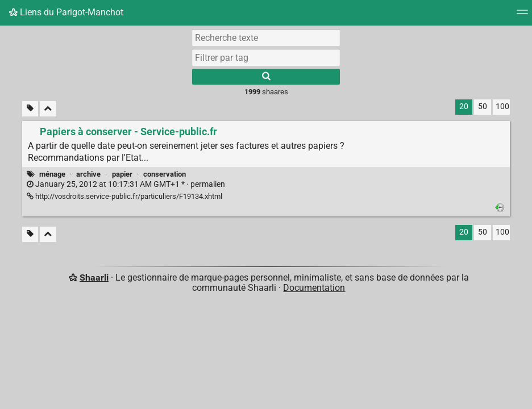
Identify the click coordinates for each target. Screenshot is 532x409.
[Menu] (522, 16)
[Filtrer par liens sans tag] (30, 109)
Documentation (314, 288)
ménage (52, 174)
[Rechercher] (266, 77)
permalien (126, 184)
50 (483, 107)
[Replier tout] (48, 109)
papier (122, 174)
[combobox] (266, 57)
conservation (165, 174)
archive (88, 174)
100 (502, 107)
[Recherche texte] (266, 37)
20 (464, 107)
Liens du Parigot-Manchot (66, 12)
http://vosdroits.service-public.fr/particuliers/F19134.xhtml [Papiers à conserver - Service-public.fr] (124, 196)
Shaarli (94, 277)
